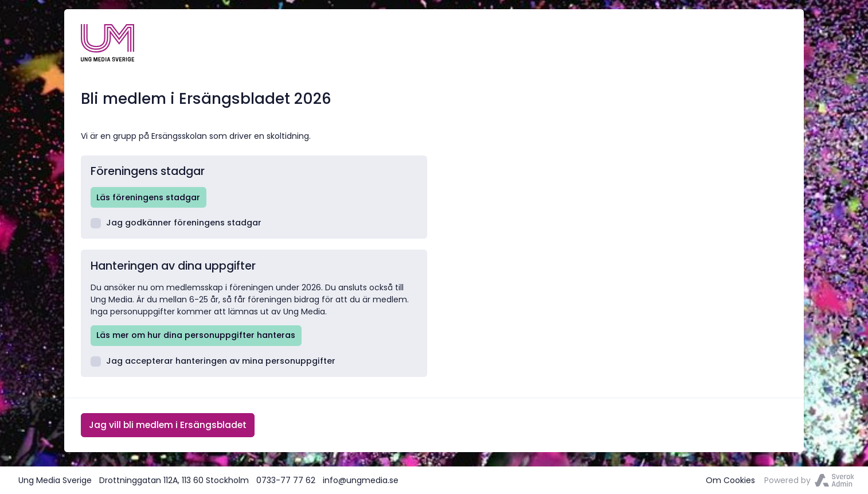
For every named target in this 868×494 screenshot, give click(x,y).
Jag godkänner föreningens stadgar (176, 223)
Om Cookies (730, 480)
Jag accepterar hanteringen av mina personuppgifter (213, 361)
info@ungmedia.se (361, 480)
